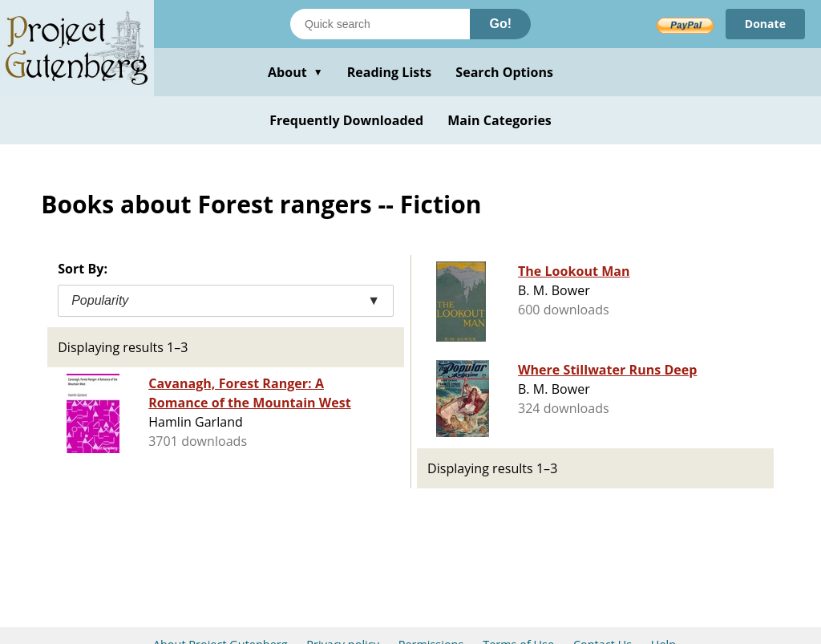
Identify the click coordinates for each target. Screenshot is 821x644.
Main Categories (499, 120)
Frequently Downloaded (346, 120)
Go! (500, 24)
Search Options (504, 72)
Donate (765, 24)
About (295, 72)
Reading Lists (390, 72)
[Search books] (380, 24)
